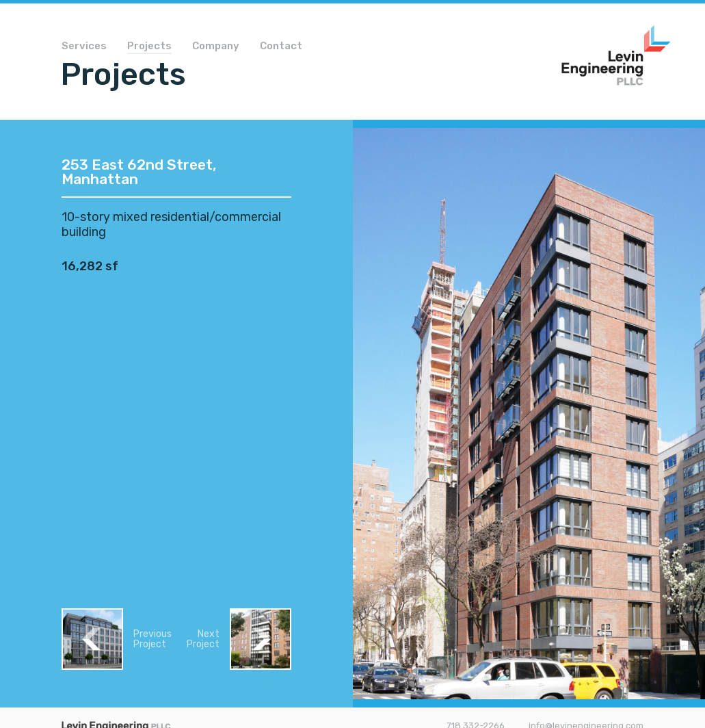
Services (84, 47)
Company (216, 47)
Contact (281, 47)
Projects (149, 47)
